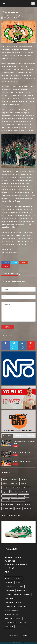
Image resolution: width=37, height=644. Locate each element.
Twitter (15, 263)
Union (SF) (6, 500)
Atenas (5, 480)
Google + (23, 263)
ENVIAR (8, 327)
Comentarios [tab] (18, 436)
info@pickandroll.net (14, 557)
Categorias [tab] (30, 436)
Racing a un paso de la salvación (24, 452)
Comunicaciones (8, 508)
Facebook (6, 263)
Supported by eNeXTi (18, 643)
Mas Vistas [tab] (7, 436)
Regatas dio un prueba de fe (22, 461)
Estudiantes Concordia (9, 496)
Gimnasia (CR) (14, 484)
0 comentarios (21, 18)
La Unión (14, 492)
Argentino (6, 492)
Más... (16, 446)
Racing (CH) (27, 508)
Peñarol (5, 484)
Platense (18, 508)
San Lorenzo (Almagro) (23, 504)
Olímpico (27, 488)
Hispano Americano (18, 500)
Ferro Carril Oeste (8, 504)
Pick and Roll (24, 635)
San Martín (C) (24, 492)
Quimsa (24, 484)
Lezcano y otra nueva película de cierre (24, 442)
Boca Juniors (14, 480)
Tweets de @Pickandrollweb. (11, 516)
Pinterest (6, 266)
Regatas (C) (24, 480)
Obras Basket (17, 488)
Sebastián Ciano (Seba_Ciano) (13, 16)
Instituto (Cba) (23, 496)
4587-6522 (10, 561)
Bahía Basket (6, 488)
